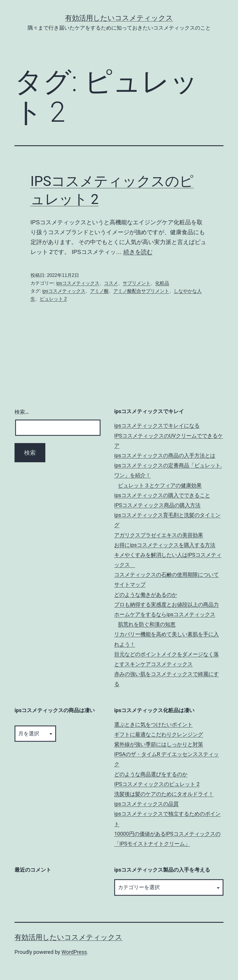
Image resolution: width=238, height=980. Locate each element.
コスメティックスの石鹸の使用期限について (167, 575)
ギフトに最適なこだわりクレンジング (159, 734)
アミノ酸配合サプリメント (141, 291)
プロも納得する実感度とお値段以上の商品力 (167, 604)
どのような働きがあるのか (146, 595)
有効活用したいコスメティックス (119, 18)
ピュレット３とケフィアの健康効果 (160, 485)
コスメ (111, 283)
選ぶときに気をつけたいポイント (153, 724)
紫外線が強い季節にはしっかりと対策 (159, 744)
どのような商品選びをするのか (151, 774)
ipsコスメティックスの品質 (146, 804)
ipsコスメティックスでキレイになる (157, 425)
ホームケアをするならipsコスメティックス (165, 614)
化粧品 (162, 283)
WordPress (74, 952)
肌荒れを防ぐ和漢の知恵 (147, 624)
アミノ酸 (99, 291)
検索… (22, 412)
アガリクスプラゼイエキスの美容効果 (159, 535)
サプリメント (137, 283)
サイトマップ (130, 584)
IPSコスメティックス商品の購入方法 (157, 505)
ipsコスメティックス (78, 283)
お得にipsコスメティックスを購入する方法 (165, 545)
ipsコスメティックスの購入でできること (162, 495)
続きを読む (138, 252)
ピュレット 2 (53, 299)
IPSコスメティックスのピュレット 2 (157, 784)
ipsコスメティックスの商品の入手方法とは (165, 455)
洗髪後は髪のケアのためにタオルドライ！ (164, 794)
